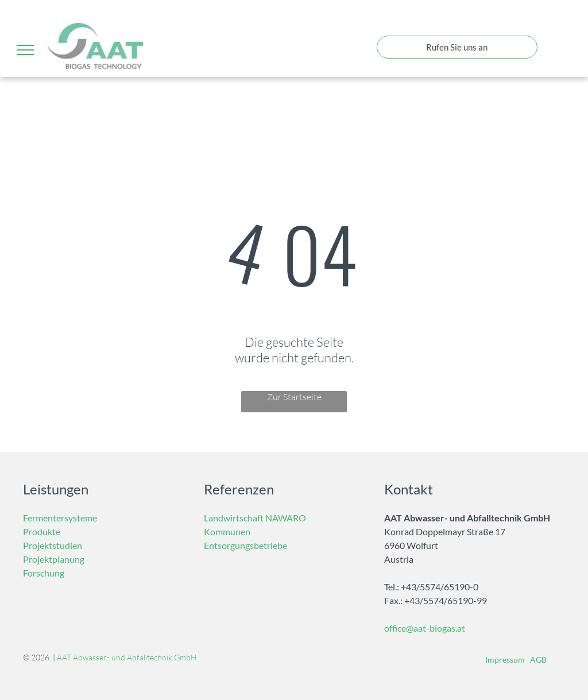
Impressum (505, 660)
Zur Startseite (294, 397)
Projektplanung (54, 559)
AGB (538, 660)
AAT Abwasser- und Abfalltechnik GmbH (127, 657)
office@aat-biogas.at (425, 628)
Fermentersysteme (60, 518)
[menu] (25, 50)
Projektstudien (53, 545)
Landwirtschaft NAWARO (255, 518)
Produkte (42, 531)
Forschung (44, 573)
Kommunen (227, 531)
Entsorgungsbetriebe (245, 545)
